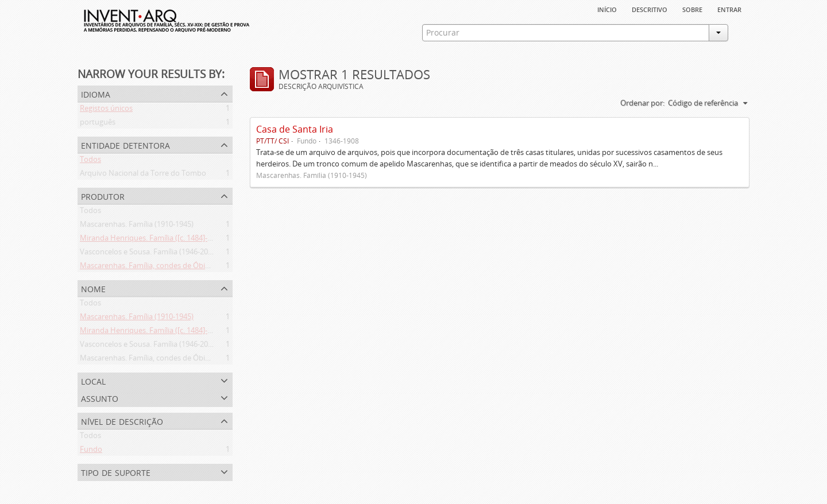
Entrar (729, 9)
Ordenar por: (642, 103)
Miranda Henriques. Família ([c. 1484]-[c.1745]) (158, 240)
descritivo (650, 9)
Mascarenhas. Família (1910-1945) (137, 226)
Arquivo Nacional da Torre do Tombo (143, 175)
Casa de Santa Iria (295, 129)
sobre (692, 9)
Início (607, 9)
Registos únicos (106, 110)
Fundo (91, 451)
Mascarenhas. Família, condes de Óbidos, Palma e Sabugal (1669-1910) (199, 267)
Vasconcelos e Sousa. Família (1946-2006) (149, 254)
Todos (90, 161)
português (98, 124)
